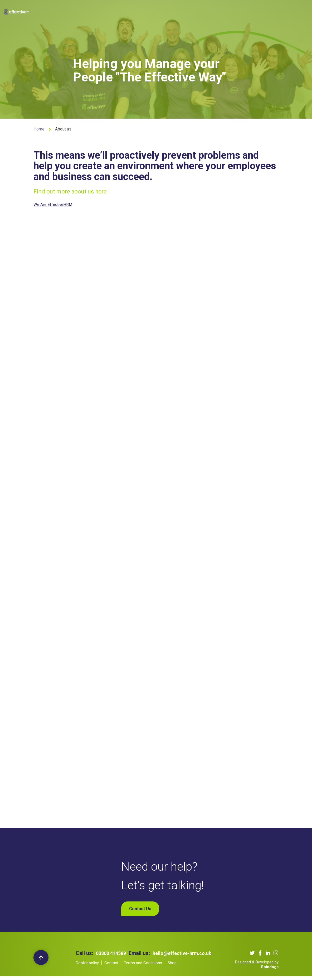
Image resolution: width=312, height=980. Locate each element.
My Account (258, 11)
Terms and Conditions (143, 973)
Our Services (130, 11)
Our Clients (155, 11)
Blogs (201, 11)
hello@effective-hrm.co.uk (132, 963)
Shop (239, 11)
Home (39, 129)
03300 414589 (113, 957)
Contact (111, 973)
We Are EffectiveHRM (55, 204)
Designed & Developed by (257, 968)
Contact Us (220, 11)
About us (106, 11)
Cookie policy (87, 973)
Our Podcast (180, 11)
